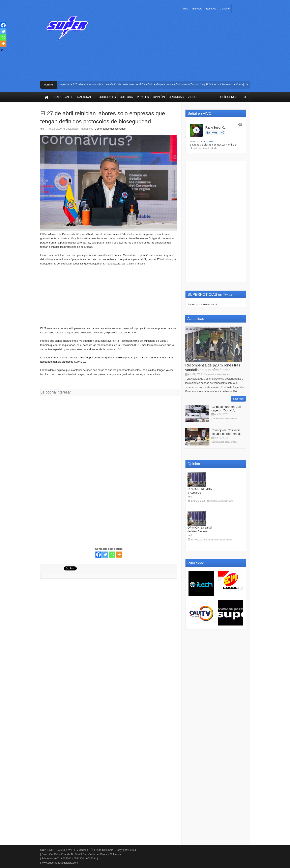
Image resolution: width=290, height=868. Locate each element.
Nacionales (87, 129)
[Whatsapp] (112, 555)
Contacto (225, 9)
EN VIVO (197, 9)
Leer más (238, 399)
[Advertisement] (175, 48)
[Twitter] (105, 555)
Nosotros (211, 9)
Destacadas (72, 129)
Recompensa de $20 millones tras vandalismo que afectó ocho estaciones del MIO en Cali (105, 84)
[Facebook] (98, 555)
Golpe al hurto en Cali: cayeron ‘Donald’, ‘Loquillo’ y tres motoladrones (196, 84)
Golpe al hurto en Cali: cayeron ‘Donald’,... (226, 409)
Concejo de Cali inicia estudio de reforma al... (227, 432)
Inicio (185, 9)
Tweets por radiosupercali (202, 304)
